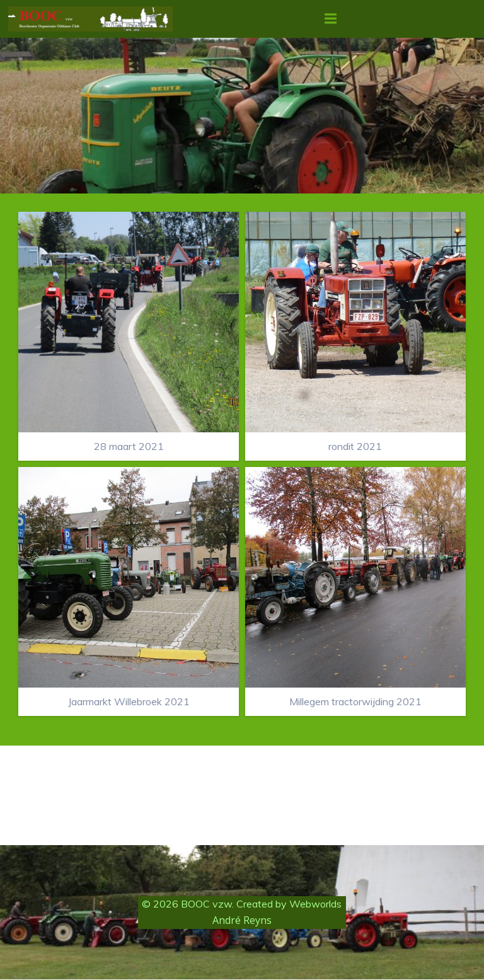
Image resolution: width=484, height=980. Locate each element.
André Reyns (242, 921)
